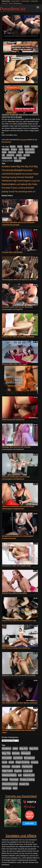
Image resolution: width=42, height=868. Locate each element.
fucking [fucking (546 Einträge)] (13, 177)
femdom (14, 149)
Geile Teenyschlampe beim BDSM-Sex (16, 648)
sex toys (26, 155)
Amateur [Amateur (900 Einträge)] (6, 166)
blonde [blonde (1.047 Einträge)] (10, 170)
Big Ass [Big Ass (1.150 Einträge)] (20, 166)
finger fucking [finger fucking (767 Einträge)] (22, 762)
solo (15, 158)
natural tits (10, 155)
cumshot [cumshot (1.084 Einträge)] (6, 174)
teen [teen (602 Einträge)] (30, 191)
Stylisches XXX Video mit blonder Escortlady (19, 675)
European (6, 149)
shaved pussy (7, 158)
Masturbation (30, 152)
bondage (34, 147)
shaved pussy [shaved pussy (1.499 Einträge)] (10, 784)
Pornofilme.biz (13, 9)
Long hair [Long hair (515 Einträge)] (35, 181)
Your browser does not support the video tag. (21, 27)
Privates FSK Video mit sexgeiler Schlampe (18, 337)
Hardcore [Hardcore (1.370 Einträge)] (7, 181)
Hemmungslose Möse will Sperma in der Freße (19, 280)
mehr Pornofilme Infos (9, 135)
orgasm (19, 155)
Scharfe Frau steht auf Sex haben (15, 593)
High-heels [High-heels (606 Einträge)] (18, 181)
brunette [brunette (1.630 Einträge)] (28, 170)
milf (3, 155)
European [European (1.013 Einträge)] (16, 174)
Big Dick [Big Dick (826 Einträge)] (29, 166)
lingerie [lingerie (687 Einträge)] (27, 181)
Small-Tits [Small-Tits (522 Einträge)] (13, 192)
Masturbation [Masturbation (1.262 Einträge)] (9, 184)
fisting (4, 152)
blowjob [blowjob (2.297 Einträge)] (18, 170)
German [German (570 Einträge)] (21, 177)
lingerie (21, 152)
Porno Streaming (15, 3)
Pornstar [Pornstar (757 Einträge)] (6, 188)
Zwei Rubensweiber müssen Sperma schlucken (20, 703)
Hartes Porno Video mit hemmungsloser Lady (19, 621)
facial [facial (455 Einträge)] (25, 174)
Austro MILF (16, 1)
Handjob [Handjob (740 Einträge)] (29, 177)
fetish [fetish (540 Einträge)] (30, 174)
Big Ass (13, 147)
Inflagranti (18, 161)
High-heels (12, 152)
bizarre (20, 147)
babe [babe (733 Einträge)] (13, 166)
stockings (22, 158)
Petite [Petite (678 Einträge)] (34, 184)
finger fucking (30, 149)
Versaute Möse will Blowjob (12, 252)
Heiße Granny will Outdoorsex (13, 420)
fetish (21, 149)
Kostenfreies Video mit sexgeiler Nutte (16, 566)
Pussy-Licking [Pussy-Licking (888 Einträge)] (18, 188)
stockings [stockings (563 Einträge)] (23, 191)
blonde (27, 147)
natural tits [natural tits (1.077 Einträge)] (26, 184)
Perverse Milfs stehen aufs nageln (15, 364)
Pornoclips (26, 1)
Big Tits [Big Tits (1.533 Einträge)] (6, 753)
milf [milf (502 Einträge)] (18, 184)
